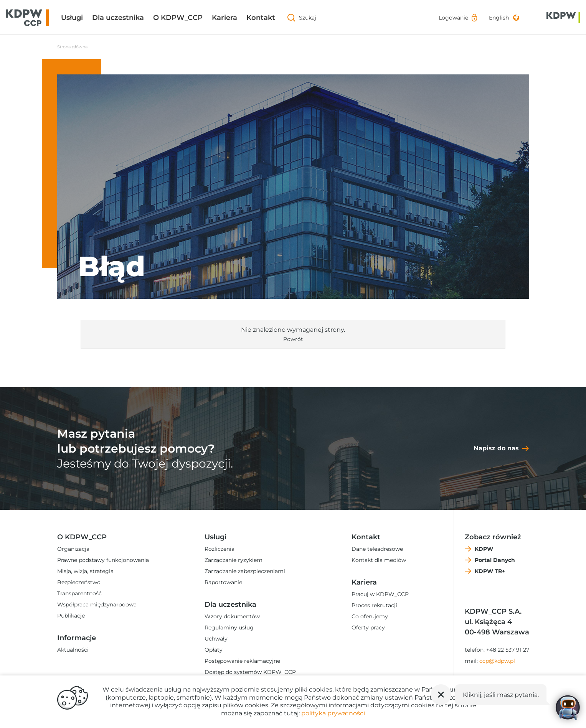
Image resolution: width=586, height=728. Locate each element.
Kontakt (261, 18)
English (499, 18)
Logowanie (453, 18)
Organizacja (73, 549)
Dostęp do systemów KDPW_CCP (250, 672)
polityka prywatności (333, 713)
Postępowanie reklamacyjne (242, 661)
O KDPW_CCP (178, 18)
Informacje (77, 638)
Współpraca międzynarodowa (97, 604)
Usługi (72, 18)
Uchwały (216, 639)
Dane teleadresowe (377, 549)
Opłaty (214, 650)
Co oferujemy (370, 616)
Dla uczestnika (118, 18)
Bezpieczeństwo (79, 582)
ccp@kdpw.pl (497, 661)
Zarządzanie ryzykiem (234, 560)
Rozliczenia (220, 549)
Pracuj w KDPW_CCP (380, 594)
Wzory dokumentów (232, 616)
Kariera (224, 18)
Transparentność (79, 593)
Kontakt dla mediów (379, 560)
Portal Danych (495, 560)
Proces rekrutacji (374, 605)
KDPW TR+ (490, 571)
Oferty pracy (368, 628)
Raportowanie (223, 582)
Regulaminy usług (229, 628)
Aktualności (73, 650)
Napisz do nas (496, 448)
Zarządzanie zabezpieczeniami (245, 571)
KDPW (484, 549)
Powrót (293, 339)
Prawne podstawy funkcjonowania (103, 560)
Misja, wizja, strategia (85, 571)
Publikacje (71, 616)
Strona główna (72, 47)
